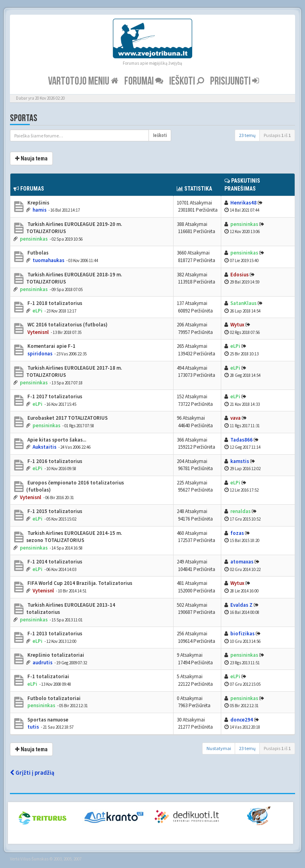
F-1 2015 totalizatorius (54, 511)
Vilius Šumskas (34, 859)
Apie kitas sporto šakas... (56, 440)
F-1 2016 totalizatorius (54, 461)
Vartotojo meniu (83, 81)
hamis (40, 210)
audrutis (42, 663)
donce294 (242, 720)
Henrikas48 (243, 203)
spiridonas (40, 354)
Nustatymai (219, 748)
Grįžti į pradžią (32, 773)
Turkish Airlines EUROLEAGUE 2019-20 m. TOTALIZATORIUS (74, 228)
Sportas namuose (47, 720)
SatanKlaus (243, 303)
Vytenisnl (38, 332)
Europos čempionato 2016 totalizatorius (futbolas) (75, 486)
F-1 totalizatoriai (48, 676)
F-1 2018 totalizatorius (54, 303)
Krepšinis (38, 203)
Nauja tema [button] (31, 158)
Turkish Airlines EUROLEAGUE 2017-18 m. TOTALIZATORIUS (74, 372)
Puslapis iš (277, 135)
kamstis (240, 461)
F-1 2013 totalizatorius (54, 634)
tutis (33, 727)
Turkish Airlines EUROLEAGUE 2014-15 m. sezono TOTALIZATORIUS (74, 537)
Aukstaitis (44, 447)
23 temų (247, 135)
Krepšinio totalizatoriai (55, 655)
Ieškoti (187, 81)
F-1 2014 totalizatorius (54, 562)
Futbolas (37, 253)
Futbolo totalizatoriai (53, 698)
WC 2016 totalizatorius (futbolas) (67, 325)
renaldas (240, 511)
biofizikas (242, 634)
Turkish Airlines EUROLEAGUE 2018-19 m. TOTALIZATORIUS (74, 278)
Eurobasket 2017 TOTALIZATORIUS (67, 418)
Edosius (239, 275)
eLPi (38, 311)
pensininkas (34, 239)
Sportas (24, 118)
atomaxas (242, 562)
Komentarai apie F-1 (51, 346)
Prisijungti (235, 81)
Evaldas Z (241, 605)
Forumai (144, 81)
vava (236, 418)
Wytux (237, 325)
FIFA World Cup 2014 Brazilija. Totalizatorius (79, 583)
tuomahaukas (48, 260)
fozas (237, 533)
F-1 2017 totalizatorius (54, 396)
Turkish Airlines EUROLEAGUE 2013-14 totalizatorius (71, 609)
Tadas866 (241, 440)
